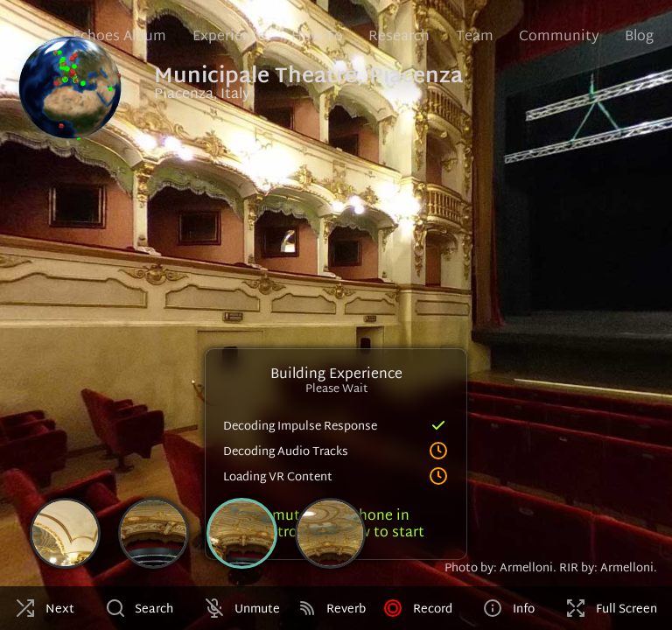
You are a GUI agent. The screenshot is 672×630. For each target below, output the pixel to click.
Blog (639, 37)
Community (559, 37)
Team (475, 37)
